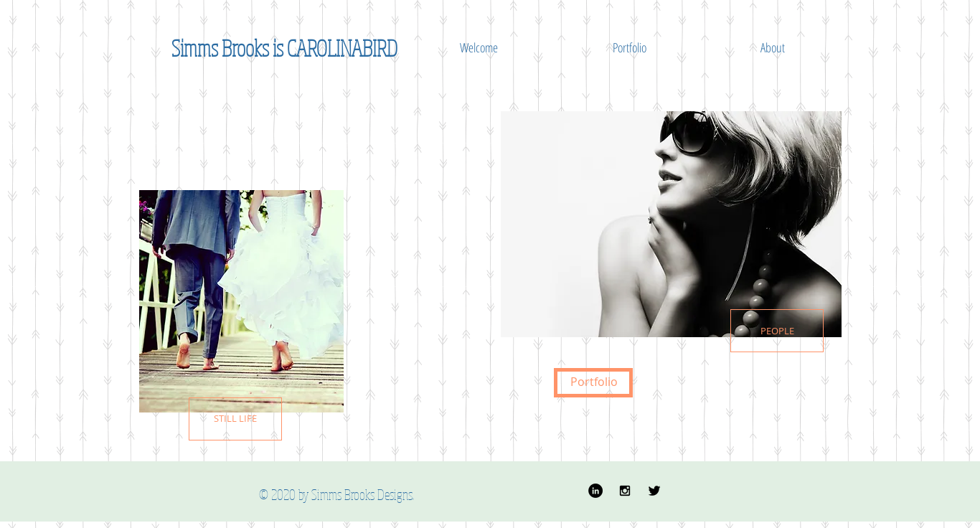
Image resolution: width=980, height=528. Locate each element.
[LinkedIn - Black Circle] (595, 491)
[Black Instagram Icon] (625, 491)
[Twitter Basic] (654, 491)
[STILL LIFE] (235, 419)
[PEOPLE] (777, 331)
